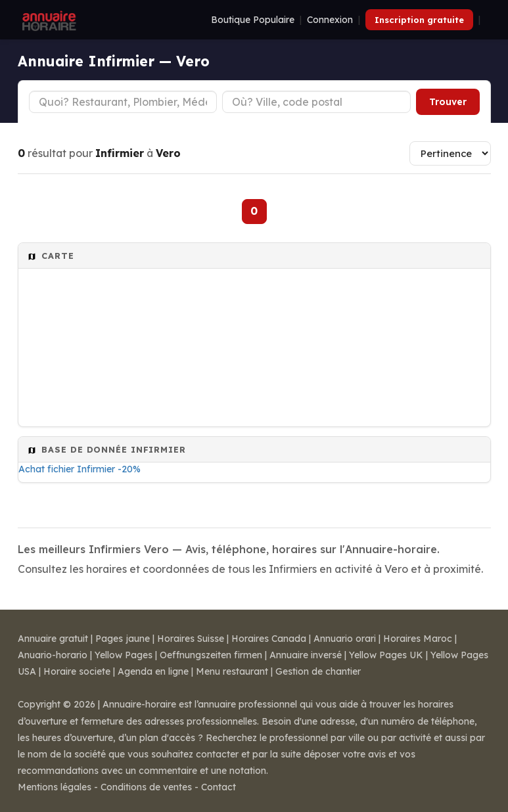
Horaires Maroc (418, 639)
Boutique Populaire (253, 20)
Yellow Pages (124, 655)
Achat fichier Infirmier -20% (80, 469)
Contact (219, 787)
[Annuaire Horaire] (48, 20)
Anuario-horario (53, 655)
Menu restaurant (232, 671)
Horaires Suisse (191, 639)
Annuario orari (345, 639)
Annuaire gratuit (53, 639)
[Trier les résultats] (450, 153)
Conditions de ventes (146, 787)
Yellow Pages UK (386, 655)
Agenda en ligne (153, 671)
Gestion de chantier (318, 671)
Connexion (330, 20)
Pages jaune (123, 639)
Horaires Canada (269, 639)
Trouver (448, 102)
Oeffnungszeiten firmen (211, 655)
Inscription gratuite (419, 20)
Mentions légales (55, 787)
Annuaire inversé (306, 655)
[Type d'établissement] (123, 102)
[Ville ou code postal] (316, 102)
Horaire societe (77, 671)
